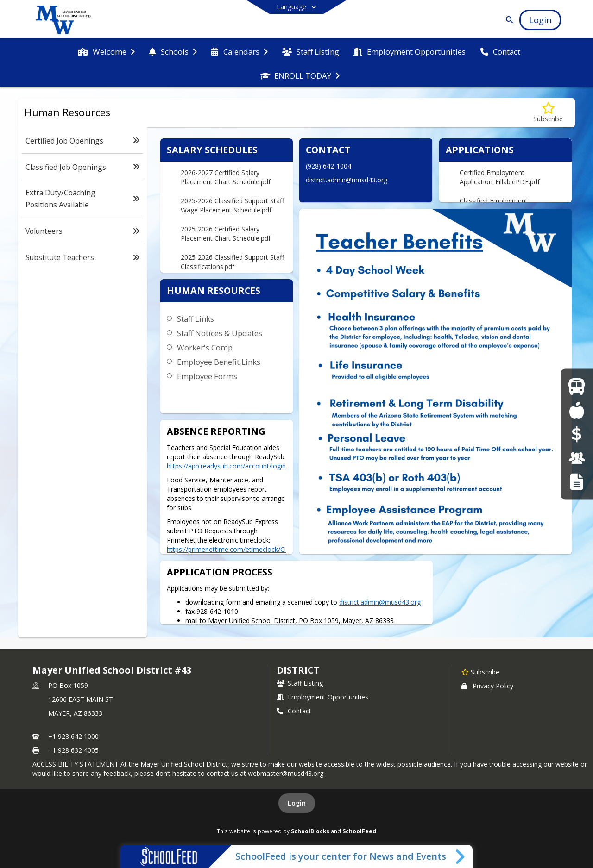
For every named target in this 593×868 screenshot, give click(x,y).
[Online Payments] (577, 434)
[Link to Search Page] (508, 20)
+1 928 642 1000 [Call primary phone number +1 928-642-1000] (73, 736)
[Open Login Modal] (540, 20)
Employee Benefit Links (219, 362)
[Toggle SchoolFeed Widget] (461, 856)
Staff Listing (300, 683)
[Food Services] (577, 410)
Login (297, 803)
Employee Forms (207, 376)
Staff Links (196, 319)
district (298, 670)
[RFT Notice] (577, 482)
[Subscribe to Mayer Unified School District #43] (480, 672)
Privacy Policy (487, 686)
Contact (294, 711)
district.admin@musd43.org (347, 180)
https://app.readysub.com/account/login (226, 466)
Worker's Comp (205, 347)
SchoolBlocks (310, 831)
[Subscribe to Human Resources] (548, 113)
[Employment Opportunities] (577, 458)
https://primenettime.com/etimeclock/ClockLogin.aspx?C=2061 (226, 554)
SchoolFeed (359, 831)
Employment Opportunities (322, 697)
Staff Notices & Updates (220, 333)
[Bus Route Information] (577, 386)
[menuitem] (106, 51)
